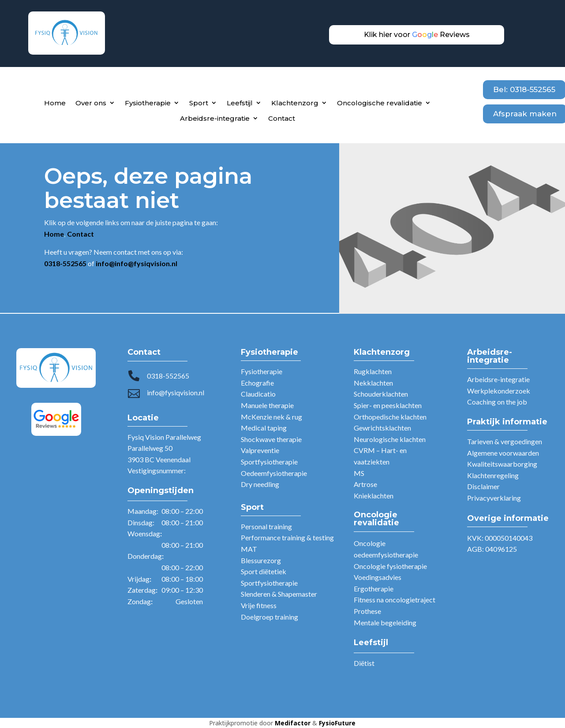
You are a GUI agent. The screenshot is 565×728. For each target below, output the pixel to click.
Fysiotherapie (148, 103)
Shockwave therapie (271, 439)
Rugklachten (373, 371)
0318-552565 (168, 376)
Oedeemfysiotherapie (274, 473)
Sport (199, 103)
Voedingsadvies (378, 577)
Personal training (266, 526)
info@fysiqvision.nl (176, 392)
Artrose (365, 484)
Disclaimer (483, 486)
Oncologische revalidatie (380, 103)
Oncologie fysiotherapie (390, 566)
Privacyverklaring (494, 498)
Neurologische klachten (390, 439)
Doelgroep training (269, 617)
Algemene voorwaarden (503, 453)
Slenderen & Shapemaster (279, 594)
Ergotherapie (374, 589)
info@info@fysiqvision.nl (137, 263)
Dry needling (260, 484)
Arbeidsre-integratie (215, 118)
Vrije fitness (259, 605)
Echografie (257, 383)
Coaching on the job (497, 402)
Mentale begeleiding (385, 622)
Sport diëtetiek (264, 571)
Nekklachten (373, 383)
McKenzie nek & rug (271, 417)
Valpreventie (260, 450)
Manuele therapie (267, 405)
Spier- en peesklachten (388, 405)
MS (359, 473)
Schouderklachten (381, 394)
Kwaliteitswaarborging (502, 464)
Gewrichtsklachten (382, 428)
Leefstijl (240, 103)
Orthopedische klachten (390, 417)
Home (55, 103)
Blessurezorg (261, 560)
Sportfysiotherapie (269, 462)
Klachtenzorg (295, 103)
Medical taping (264, 428)
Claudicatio (258, 394)
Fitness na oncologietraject (395, 600)
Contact (282, 118)
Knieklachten (374, 496)
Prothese (367, 611)
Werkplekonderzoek (499, 391)
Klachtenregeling (493, 475)
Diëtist (364, 663)
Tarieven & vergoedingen (505, 441)
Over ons (91, 103)
